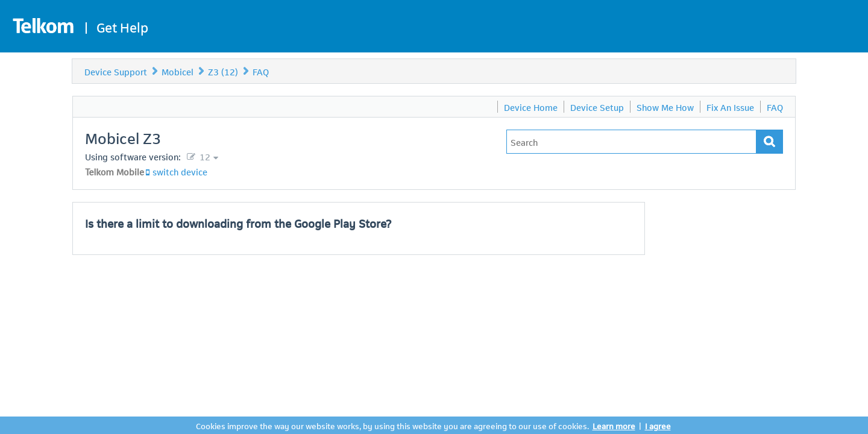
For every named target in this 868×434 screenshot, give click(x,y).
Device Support (116, 71)
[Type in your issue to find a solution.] (631, 142)
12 (204, 156)
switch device (180, 171)
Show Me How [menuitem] (665, 107)
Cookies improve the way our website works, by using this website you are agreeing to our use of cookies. (392, 425)
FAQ (261, 71)
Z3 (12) (223, 71)
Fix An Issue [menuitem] (730, 107)
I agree (658, 425)
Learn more (614, 425)
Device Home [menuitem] (531, 107)
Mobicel (178, 71)
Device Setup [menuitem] (597, 107)
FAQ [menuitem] (775, 107)
